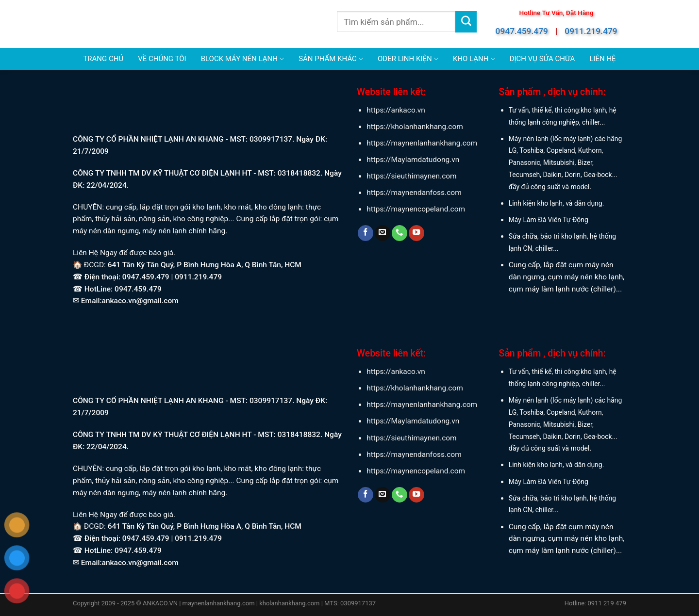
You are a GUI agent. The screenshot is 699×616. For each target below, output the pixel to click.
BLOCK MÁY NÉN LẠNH (242, 59)
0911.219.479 (591, 31)
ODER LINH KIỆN (408, 59)
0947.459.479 (522, 31)
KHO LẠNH (474, 59)
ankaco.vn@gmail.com (140, 301)
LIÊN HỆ (602, 59)
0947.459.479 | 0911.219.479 (172, 277)
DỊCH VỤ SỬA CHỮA (542, 59)
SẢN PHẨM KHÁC (331, 59)
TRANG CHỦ (103, 59)
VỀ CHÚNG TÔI (162, 59)
